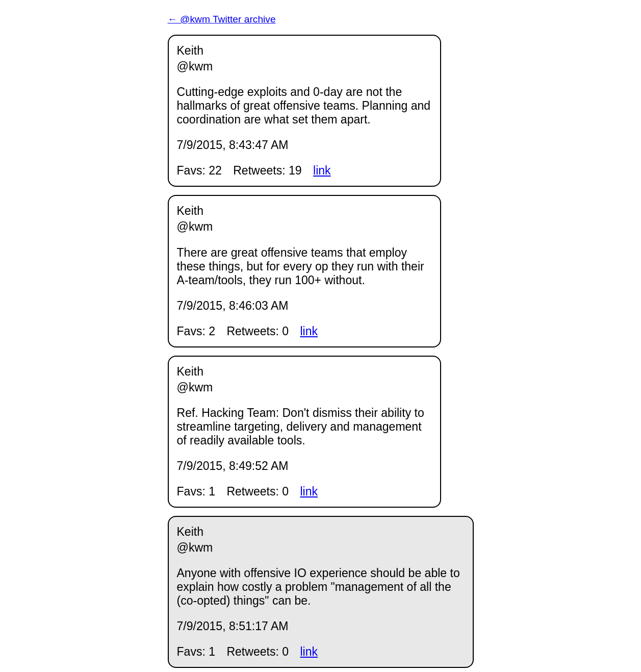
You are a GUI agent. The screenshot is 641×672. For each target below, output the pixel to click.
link (322, 170)
